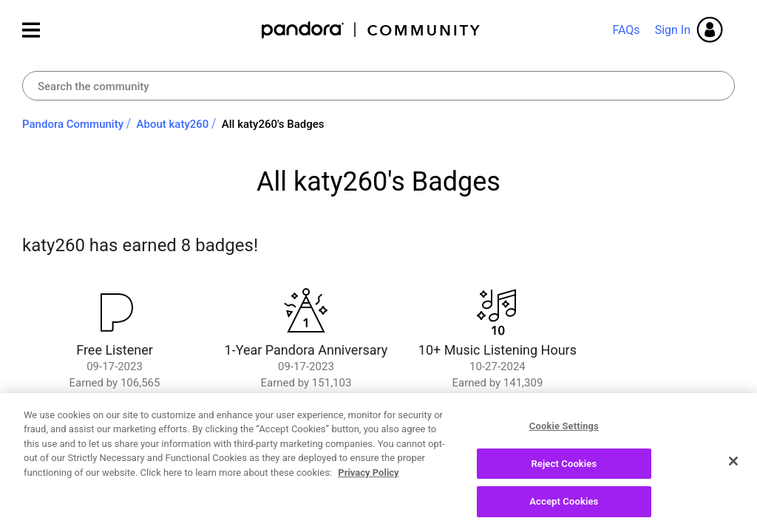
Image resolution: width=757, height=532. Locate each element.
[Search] (378, 86)
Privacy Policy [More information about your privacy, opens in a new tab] (368, 478)
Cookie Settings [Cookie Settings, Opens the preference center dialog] (564, 431)
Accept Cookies (564, 507)
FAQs (626, 30)
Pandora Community (371, 30)
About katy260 (173, 124)
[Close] (733, 466)
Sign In (673, 30)
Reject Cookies (564, 469)
